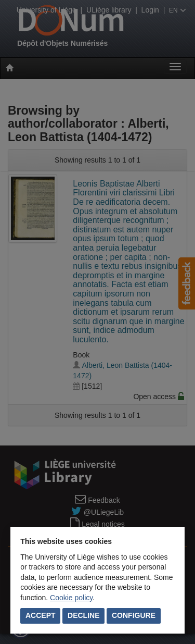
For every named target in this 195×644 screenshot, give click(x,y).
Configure (134, 615)
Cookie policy (71, 598)
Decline (83, 615)
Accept (41, 615)
